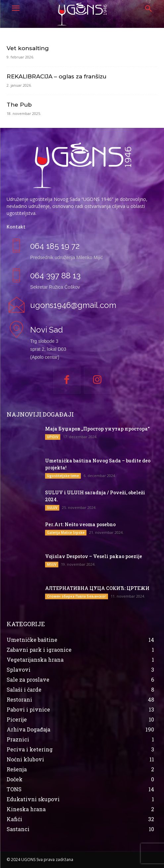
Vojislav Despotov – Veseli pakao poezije (94, 556)
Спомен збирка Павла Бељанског (77, 596)
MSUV (52, 564)
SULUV (52, 508)
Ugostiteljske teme (63, 476)
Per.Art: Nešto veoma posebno (80, 524)
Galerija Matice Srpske (66, 532)
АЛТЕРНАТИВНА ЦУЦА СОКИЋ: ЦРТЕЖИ (97, 588)
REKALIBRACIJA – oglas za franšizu (56, 76)
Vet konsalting (28, 48)
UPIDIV (53, 437)
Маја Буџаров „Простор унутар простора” (97, 429)
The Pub (19, 105)
